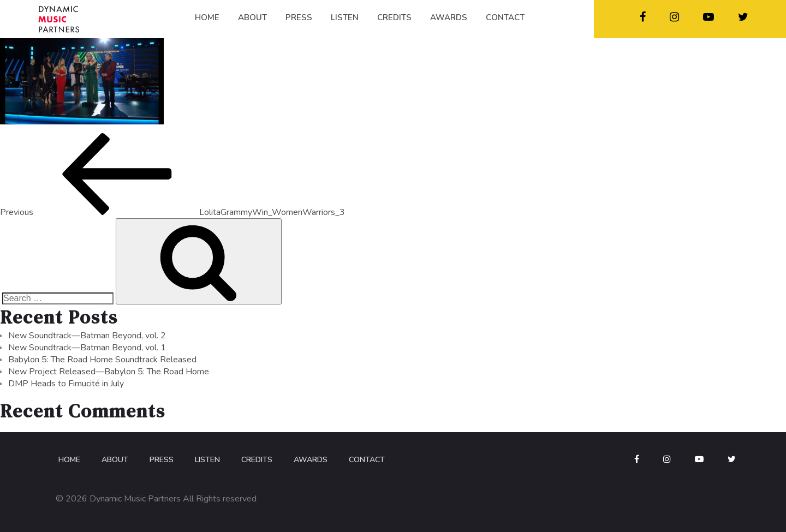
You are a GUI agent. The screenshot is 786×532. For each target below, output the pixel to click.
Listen (207, 460)
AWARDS (449, 17)
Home (69, 460)
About (115, 460)
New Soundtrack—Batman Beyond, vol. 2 (87, 336)
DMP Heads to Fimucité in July (66, 384)
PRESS (299, 17)
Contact (367, 460)
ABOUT (252, 17)
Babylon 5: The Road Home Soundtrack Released (102, 360)
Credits (257, 460)
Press (162, 460)
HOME (207, 17)
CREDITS (394, 17)
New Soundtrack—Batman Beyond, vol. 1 (87, 348)
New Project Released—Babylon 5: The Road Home (109, 372)
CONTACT (505, 17)
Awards (311, 460)
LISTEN (345, 17)
